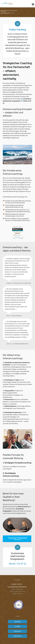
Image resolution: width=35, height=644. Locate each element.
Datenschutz (18, 636)
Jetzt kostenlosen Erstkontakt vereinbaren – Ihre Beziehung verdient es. (16, 539)
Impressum (18, 631)
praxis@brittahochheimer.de (17, 587)
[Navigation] (33, 4)
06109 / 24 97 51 (18, 564)
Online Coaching (17, 30)
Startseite (17, 622)
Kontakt (17, 626)
